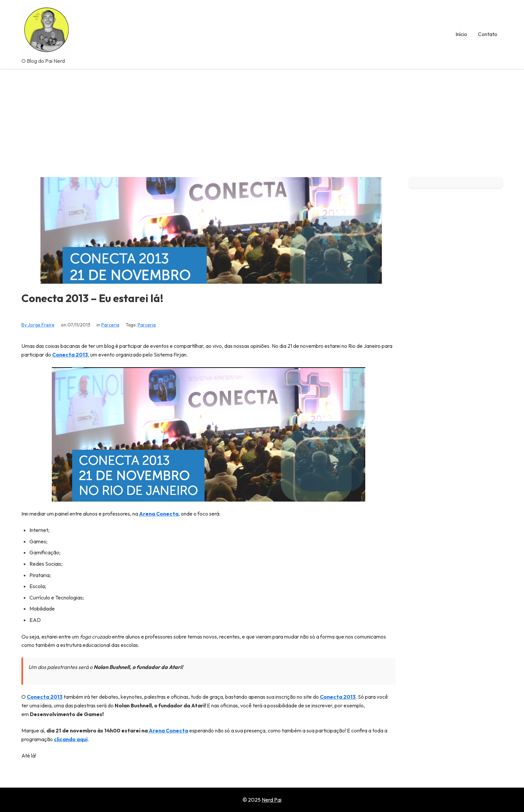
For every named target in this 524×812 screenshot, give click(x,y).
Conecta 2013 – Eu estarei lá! (92, 298)
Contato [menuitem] (488, 34)
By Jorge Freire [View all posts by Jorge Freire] (38, 325)
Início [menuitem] (461, 34)
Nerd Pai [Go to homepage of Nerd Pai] (272, 800)
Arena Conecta (159, 514)
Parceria (110, 325)
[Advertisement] (262, 119)
